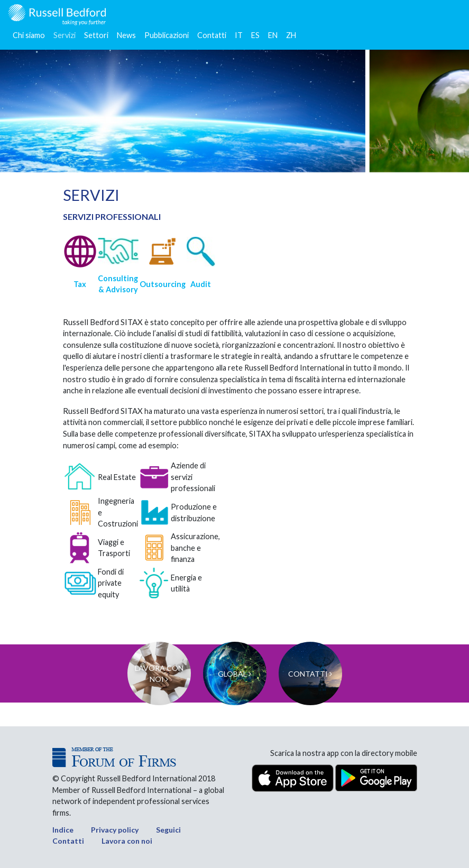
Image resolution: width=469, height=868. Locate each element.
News (126, 35)
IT (239, 35)
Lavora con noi (127, 841)
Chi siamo (29, 35)
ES (255, 35)
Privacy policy (115, 830)
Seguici (168, 830)
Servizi (65, 35)
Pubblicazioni (167, 35)
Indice (63, 830)
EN (273, 35)
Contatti (212, 35)
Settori (96, 35)
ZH (291, 35)
